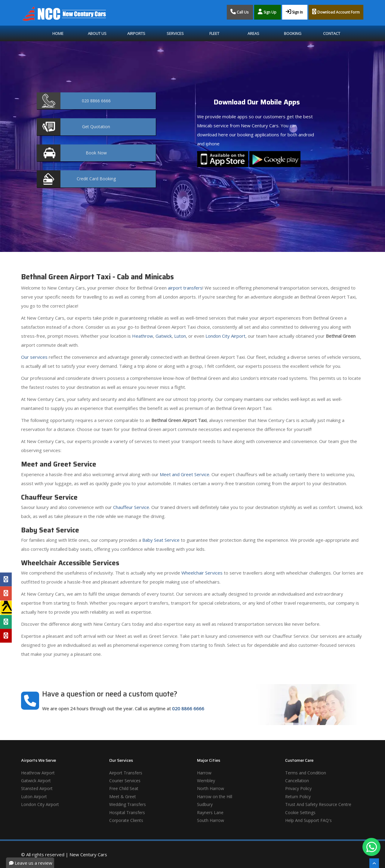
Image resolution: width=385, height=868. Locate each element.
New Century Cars (88, 854)
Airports (136, 33)
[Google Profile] (6, 593)
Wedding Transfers (128, 804)
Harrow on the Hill (215, 797)
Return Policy (298, 797)
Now (96, 153)
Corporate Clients (126, 820)
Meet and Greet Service (185, 474)
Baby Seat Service (161, 540)
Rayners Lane (210, 812)
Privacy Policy (298, 788)
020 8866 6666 (188, 708)
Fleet (214, 33)
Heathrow (143, 336)
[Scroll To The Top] (374, 863)
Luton (180, 336)
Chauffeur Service (131, 507)
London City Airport (225, 336)
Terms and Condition (306, 773)
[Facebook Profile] (6, 579)
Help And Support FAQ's (308, 820)
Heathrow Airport (38, 773)
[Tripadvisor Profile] (6, 622)
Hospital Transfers (127, 812)
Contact (332, 33)
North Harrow (211, 788)
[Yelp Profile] (6, 636)
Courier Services (125, 781)
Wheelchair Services (202, 573)
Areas (253, 33)
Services (175, 33)
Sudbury (205, 804)
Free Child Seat (124, 788)
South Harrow (211, 820)
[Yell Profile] (6, 608)
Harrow (204, 773)
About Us (97, 33)
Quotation (96, 127)
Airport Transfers (126, 773)
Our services (34, 357)
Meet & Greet (123, 797)
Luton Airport (34, 797)
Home (58, 33)
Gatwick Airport (36, 781)
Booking (293, 33)
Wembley (206, 781)
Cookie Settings (300, 812)
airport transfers (185, 288)
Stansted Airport (37, 788)
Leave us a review (31, 863)
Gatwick (164, 336)
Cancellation (297, 781)
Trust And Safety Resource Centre (318, 804)
